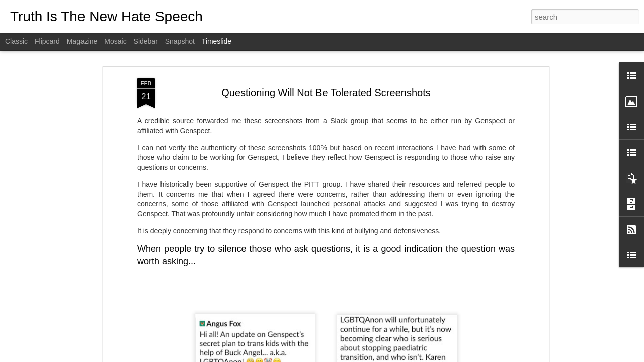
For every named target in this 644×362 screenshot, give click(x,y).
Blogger (353, 356)
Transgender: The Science (323, 310)
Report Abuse (383, 356)
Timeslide (217, 41)
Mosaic (115, 41)
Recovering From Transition (464, 325)
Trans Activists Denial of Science (472, 343)
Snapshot (180, 41)
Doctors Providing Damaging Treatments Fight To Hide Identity (518, 308)
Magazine (82, 41)
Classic (16, 41)
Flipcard (47, 41)
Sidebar (146, 41)
